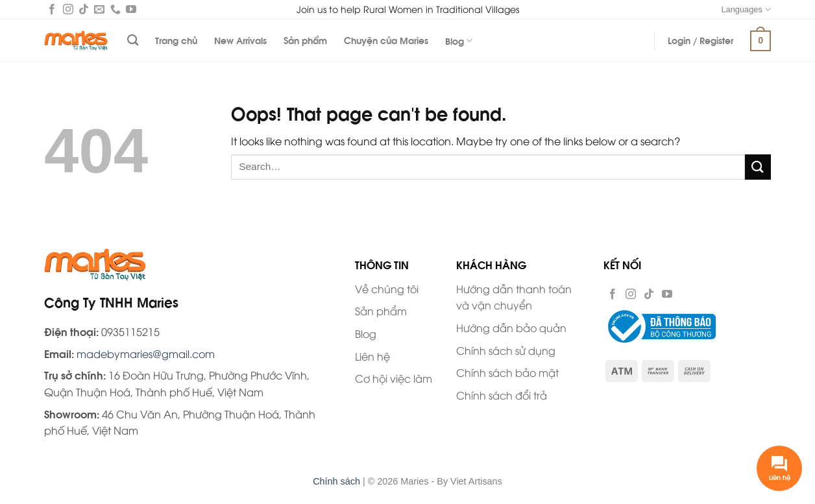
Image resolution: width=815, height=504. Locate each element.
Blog (459, 41)
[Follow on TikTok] (84, 10)
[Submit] (758, 167)
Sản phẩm (305, 40)
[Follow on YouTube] (131, 10)
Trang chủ (176, 40)
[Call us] (116, 10)
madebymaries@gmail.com (146, 354)
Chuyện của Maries (386, 40)
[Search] (133, 41)
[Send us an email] (99, 10)
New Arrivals (240, 40)
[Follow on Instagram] (68, 10)
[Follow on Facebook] (52, 10)
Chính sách (336, 481)
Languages (746, 9)
